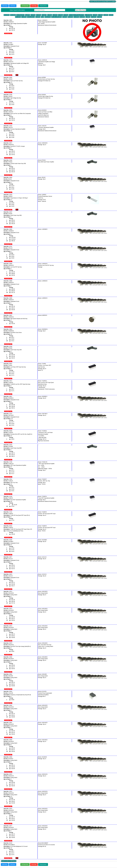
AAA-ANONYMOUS (20, 15)
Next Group (5, 6)
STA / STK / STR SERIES (56, 17)
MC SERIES (24, 17)
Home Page (34, 6)
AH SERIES (33, 15)
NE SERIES (38, 17)
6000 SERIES (7, 15)
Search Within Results (81, 10)
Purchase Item (8, 33)
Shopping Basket (43, 6)
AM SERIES (38, 15)
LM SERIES (106, 15)
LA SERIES (95, 15)
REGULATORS (48, 17)
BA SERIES (50, 15)
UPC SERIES (94, 17)
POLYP (42, 17)
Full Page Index (25, 6)
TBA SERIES (70, 17)
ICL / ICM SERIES (88, 15)
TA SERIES (65, 17)
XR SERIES (99, 17)
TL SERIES (88, 17)
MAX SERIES (18, 17)
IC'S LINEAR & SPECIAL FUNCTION (77, 15)
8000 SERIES (13, 15)
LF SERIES (100, 15)
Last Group (13, 6)
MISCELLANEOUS (31, 17)
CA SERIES (55, 15)
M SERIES (111, 15)
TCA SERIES (76, 17)
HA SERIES (66, 15)
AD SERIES (27, 15)
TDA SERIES (82, 17)
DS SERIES (60, 15)
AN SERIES (44, 15)
